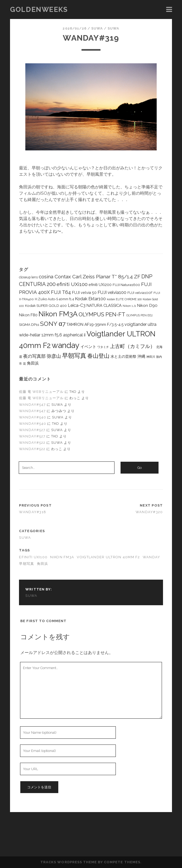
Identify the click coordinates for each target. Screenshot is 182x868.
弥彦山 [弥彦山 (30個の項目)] (54, 356)
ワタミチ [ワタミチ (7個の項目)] (103, 347)
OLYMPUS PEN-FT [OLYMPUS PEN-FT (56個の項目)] (102, 314)
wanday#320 (149, 512)
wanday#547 (32, 405)
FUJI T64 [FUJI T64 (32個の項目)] (61, 292)
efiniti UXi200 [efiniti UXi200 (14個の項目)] (100, 285)
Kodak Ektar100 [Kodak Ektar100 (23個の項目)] (90, 299)
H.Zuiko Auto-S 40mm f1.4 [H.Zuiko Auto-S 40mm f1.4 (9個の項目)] (54, 299)
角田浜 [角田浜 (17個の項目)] (33, 363)
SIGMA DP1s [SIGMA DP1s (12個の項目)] (29, 325)
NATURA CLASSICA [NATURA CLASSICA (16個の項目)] (104, 305)
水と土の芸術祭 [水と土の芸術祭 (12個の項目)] (123, 356)
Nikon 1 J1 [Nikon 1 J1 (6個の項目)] (129, 306)
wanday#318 (33, 512)
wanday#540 (32, 417)
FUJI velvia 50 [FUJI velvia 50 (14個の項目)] (84, 293)
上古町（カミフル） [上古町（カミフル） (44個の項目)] (133, 346)
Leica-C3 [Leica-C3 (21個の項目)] (77, 305)
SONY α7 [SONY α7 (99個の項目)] (53, 324)
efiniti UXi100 (33, 557)
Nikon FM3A (62, 557)
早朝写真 (27, 564)
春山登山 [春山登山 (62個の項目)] (98, 356)
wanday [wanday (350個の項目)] (66, 345)
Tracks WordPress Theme (69, 862)
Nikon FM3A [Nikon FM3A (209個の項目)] (58, 314)
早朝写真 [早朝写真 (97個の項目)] (74, 356)
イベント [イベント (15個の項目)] (88, 347)
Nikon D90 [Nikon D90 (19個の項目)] (147, 305)
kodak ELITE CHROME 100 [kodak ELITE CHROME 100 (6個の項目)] (124, 299)
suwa (97, 28)
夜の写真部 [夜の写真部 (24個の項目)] (34, 356)
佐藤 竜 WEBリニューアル (41, 392)
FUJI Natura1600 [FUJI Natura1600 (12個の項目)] (126, 285)
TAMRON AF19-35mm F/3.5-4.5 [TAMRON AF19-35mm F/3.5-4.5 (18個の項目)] (95, 325)
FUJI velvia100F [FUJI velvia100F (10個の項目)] (140, 293)
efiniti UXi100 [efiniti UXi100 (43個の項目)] (72, 284)
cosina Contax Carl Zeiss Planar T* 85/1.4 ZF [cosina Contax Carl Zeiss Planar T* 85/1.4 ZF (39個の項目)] (90, 276)
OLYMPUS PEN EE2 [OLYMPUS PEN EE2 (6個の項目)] (140, 315)
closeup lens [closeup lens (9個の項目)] (28, 277)
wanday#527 (32, 430)
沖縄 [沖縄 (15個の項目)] (141, 356)
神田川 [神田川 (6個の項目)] (151, 357)
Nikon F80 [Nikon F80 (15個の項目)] (28, 315)
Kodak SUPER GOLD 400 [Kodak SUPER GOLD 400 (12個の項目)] (46, 306)
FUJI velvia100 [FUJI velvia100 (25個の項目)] (112, 292)
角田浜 (43, 564)
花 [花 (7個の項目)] (24, 364)
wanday (152, 557)
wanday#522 (32, 443)
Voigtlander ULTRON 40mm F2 (108, 557)
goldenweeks (39, 9)
